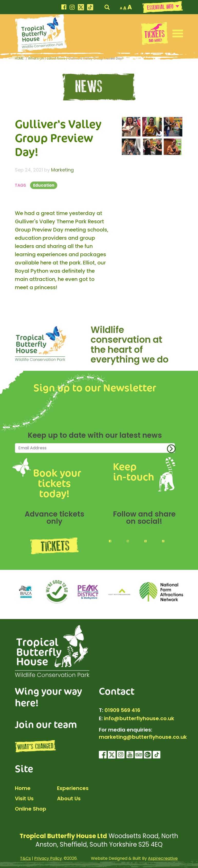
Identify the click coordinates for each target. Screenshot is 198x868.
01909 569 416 (122, 710)
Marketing (62, 170)
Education (44, 185)
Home (23, 788)
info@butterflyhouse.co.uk (139, 718)
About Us (69, 798)
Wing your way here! (48, 697)
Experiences (73, 788)
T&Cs (25, 858)
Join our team (46, 724)
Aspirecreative (163, 858)
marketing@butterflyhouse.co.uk (143, 737)
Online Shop (31, 809)
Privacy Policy (48, 858)
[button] (178, 33)
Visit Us (24, 798)
